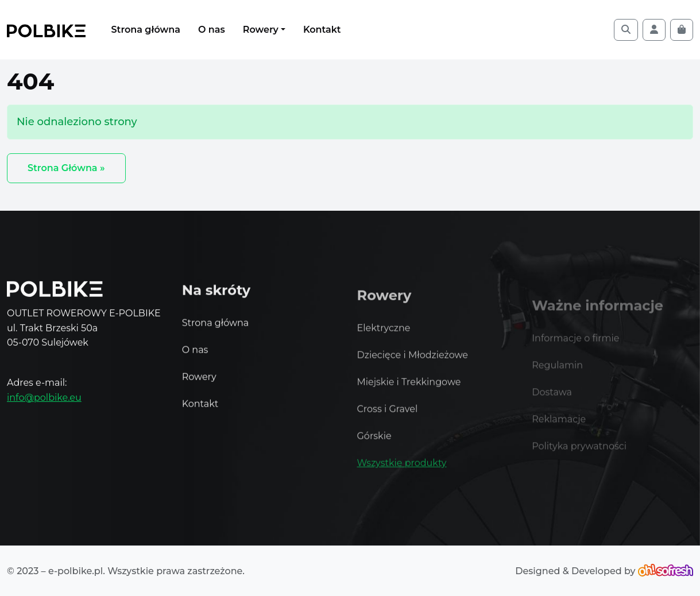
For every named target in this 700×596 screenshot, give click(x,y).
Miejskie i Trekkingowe (409, 389)
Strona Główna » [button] (66, 168)
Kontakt (322, 30)
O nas (212, 30)
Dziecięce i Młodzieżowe (413, 362)
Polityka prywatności (579, 455)
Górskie (374, 443)
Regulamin (557, 374)
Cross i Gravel (388, 416)
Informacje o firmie (575, 347)
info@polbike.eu (44, 399)
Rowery (261, 30)
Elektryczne (384, 335)
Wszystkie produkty (402, 470)
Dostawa (552, 401)
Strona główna (146, 30)
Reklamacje (559, 428)
